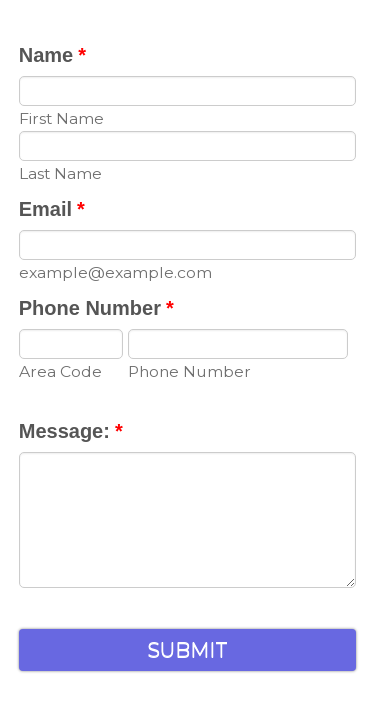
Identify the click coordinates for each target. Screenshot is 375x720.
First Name (61, 118)
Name (52, 55)
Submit (187, 653)
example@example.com (115, 272)
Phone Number (96, 308)
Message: (71, 431)
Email (52, 209)
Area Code (60, 371)
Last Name (60, 173)
